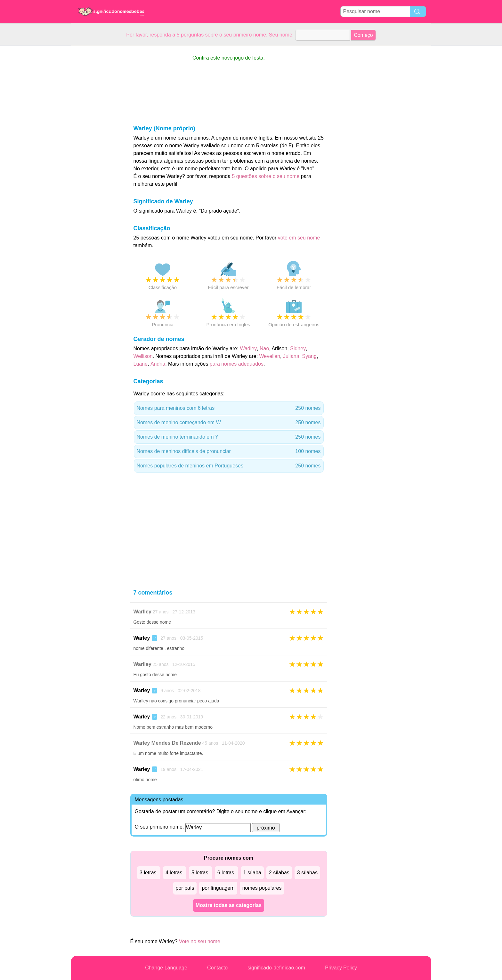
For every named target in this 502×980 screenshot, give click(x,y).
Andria (158, 364)
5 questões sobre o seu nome (266, 176)
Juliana (291, 356)
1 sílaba (252, 873)
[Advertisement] (97, 142)
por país (185, 888)
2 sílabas (279, 873)
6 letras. (227, 873)
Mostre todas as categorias (229, 905)
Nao (264, 348)
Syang (309, 356)
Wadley (248, 348)
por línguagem (218, 888)
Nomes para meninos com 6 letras (229, 408)
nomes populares (262, 888)
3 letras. (149, 873)
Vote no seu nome (200, 941)
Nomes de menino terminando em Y (229, 437)
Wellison (143, 356)
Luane (141, 364)
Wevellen (270, 356)
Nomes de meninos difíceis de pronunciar (229, 451)
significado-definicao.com (276, 968)
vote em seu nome (299, 238)
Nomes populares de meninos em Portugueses (229, 466)
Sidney (298, 348)
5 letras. (201, 873)
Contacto (217, 968)
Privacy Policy (341, 968)
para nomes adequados (237, 364)
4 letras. (175, 873)
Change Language (166, 968)
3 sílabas (307, 873)
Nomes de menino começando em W (229, 423)
